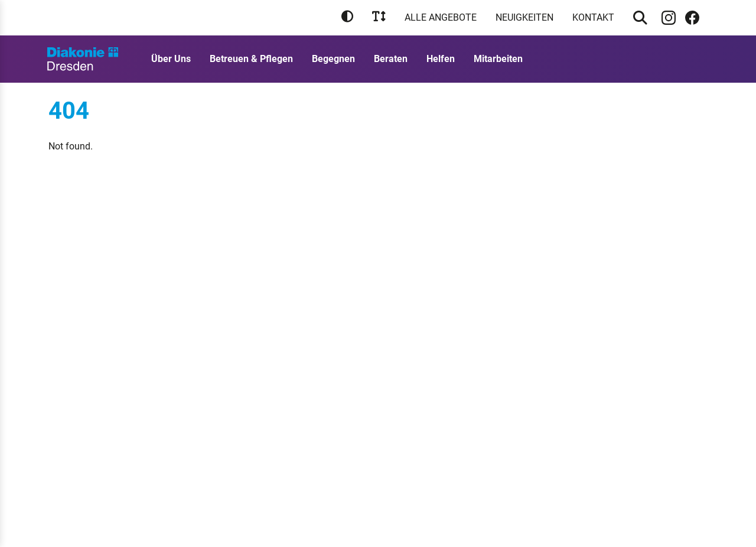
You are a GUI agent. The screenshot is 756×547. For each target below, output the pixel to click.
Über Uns (171, 59)
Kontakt (593, 17)
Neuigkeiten (524, 17)
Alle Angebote (441, 17)
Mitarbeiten (498, 59)
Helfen (441, 59)
